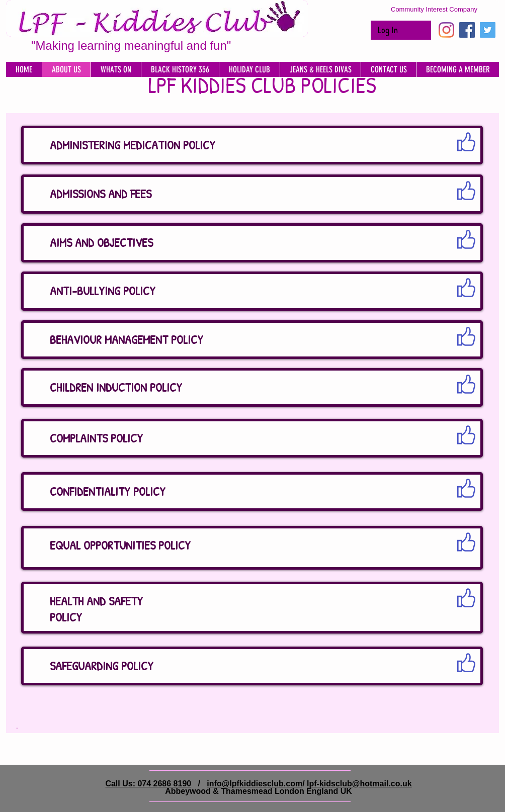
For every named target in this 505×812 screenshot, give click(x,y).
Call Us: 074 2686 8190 (148, 784)
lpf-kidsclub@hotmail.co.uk (359, 784)
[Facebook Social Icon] (467, 30)
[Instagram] (446, 30)
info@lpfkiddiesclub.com (255, 784)
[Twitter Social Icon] (488, 30)
